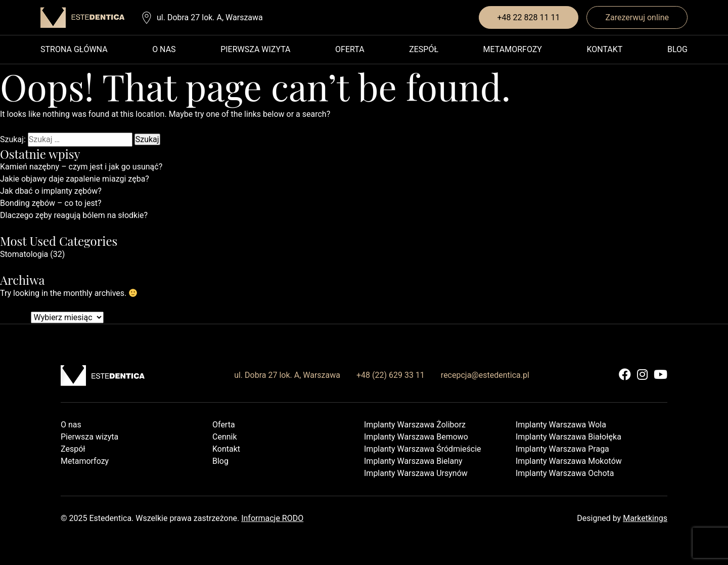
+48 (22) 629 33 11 (391, 375)
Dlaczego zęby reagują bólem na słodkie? (74, 215)
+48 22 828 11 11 (529, 17)
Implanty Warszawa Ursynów (416, 473)
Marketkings (645, 518)
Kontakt (604, 49)
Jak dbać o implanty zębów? (51, 191)
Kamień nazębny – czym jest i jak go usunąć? (81, 167)
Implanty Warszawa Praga (562, 449)
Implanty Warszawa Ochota (565, 473)
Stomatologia (24, 254)
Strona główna (74, 49)
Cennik (225, 437)
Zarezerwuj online (637, 17)
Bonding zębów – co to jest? (51, 203)
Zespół (424, 49)
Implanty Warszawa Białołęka (568, 437)
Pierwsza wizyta (255, 49)
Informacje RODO (272, 518)
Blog (677, 49)
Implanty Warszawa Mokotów (569, 461)
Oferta (350, 49)
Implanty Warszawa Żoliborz (415, 425)
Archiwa (15, 317)
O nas (164, 49)
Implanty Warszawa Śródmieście (423, 449)
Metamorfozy (513, 49)
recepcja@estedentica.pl (485, 375)
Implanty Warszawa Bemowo (416, 437)
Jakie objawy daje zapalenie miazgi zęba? (75, 179)
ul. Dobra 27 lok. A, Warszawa (210, 17)
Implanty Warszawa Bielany (413, 461)
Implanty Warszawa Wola (561, 425)
